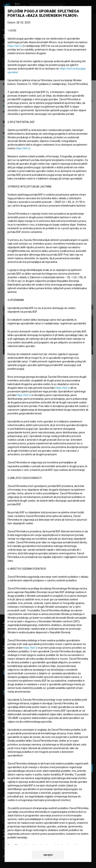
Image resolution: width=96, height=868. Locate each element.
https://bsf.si (15, 46)
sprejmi (48, 855)
